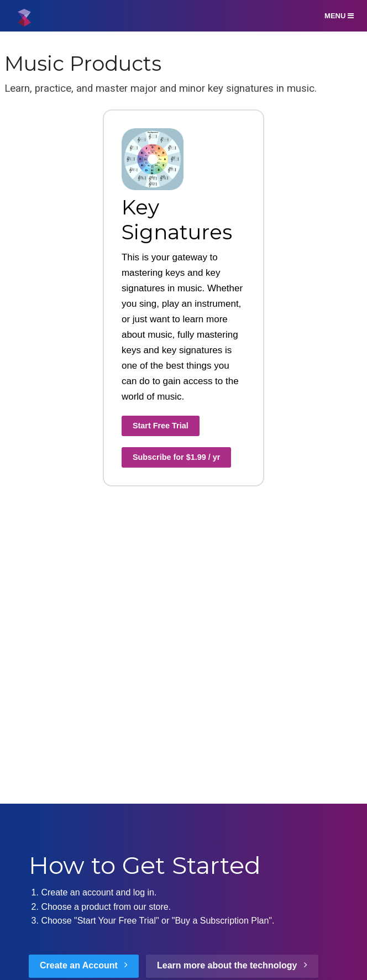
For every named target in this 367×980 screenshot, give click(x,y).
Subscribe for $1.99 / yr (176, 457)
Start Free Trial (161, 426)
